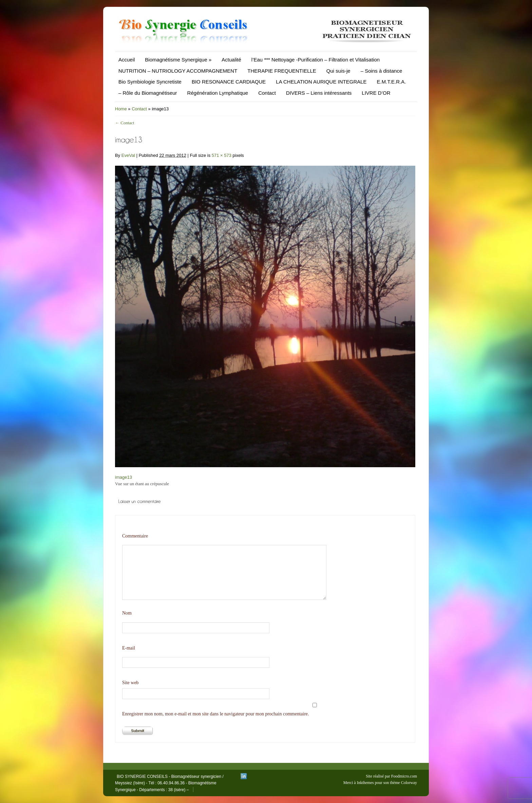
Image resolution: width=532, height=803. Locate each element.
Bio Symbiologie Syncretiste (150, 82)
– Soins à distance (382, 71)
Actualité (231, 60)
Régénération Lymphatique (218, 93)
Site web (130, 683)
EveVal (128, 155)
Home (121, 109)
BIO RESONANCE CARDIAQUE (229, 82)
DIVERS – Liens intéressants (319, 93)
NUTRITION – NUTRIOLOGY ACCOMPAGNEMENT (178, 71)
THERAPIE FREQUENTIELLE (282, 71)
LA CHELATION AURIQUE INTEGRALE (321, 82)
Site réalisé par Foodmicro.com (391, 776)
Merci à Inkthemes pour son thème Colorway (380, 783)
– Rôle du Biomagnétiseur (148, 93)
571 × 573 (222, 155)
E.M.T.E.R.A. (392, 82)
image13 (123, 477)
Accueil (127, 60)
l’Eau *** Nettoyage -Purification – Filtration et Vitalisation (316, 60)
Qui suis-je (338, 71)
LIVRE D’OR (376, 93)
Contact (267, 93)
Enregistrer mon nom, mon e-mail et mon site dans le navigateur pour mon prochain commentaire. (216, 714)
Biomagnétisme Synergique (178, 60)
